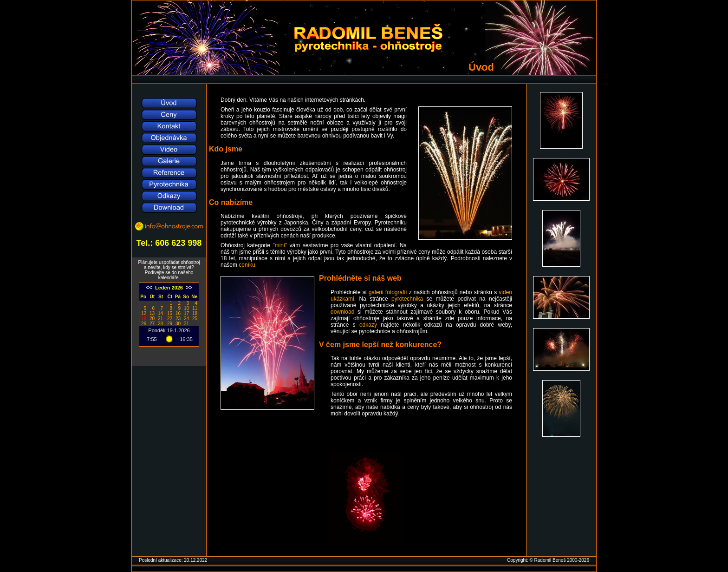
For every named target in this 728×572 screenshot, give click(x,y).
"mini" (280, 245)
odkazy (368, 325)
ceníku (247, 265)
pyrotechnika (407, 299)
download (342, 312)
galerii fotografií (388, 292)
